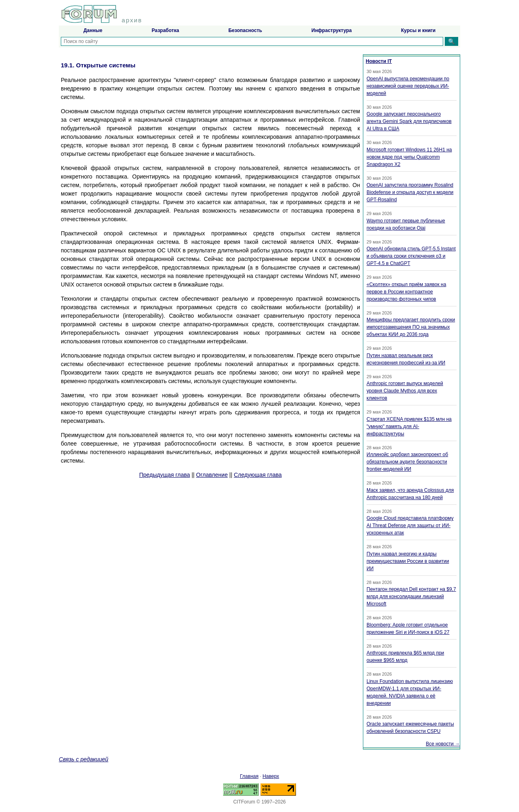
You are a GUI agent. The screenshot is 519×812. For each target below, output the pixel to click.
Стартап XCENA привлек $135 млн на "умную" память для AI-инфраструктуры (409, 426)
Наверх (271, 776)
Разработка (165, 30)
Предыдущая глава (164, 475)
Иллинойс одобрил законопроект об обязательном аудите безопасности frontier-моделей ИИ (407, 462)
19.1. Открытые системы (98, 65)
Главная (249, 776)
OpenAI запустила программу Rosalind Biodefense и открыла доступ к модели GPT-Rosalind (410, 192)
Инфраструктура (331, 30)
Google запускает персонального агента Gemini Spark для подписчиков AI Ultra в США (409, 121)
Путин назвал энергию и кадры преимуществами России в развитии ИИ (408, 561)
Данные (93, 30)
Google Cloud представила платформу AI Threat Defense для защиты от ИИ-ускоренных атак (410, 526)
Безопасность (245, 30)
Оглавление (212, 475)
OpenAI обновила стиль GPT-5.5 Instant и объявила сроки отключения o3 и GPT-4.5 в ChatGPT (411, 256)
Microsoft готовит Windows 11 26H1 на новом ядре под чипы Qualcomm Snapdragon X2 (409, 157)
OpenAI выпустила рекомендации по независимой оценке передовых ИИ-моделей (408, 86)
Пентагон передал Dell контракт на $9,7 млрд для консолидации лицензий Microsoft (411, 597)
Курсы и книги (418, 30)
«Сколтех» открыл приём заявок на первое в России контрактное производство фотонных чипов (406, 292)
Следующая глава (258, 475)
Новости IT (379, 61)
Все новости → (443, 744)
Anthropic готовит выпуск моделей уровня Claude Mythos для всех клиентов (405, 391)
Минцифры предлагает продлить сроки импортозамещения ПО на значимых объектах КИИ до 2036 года (411, 327)
